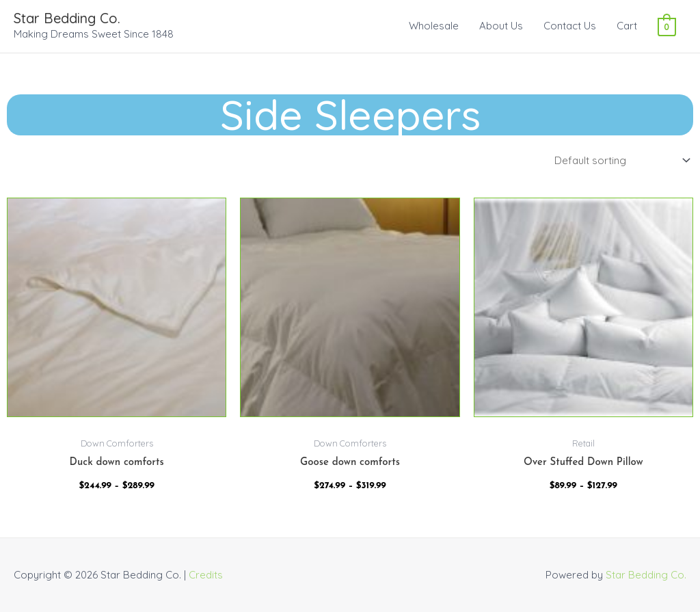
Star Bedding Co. (67, 18)
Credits (206, 575)
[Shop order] (620, 161)
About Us (501, 26)
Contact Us (570, 26)
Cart (627, 26)
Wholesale (434, 26)
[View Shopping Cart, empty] (667, 26)
